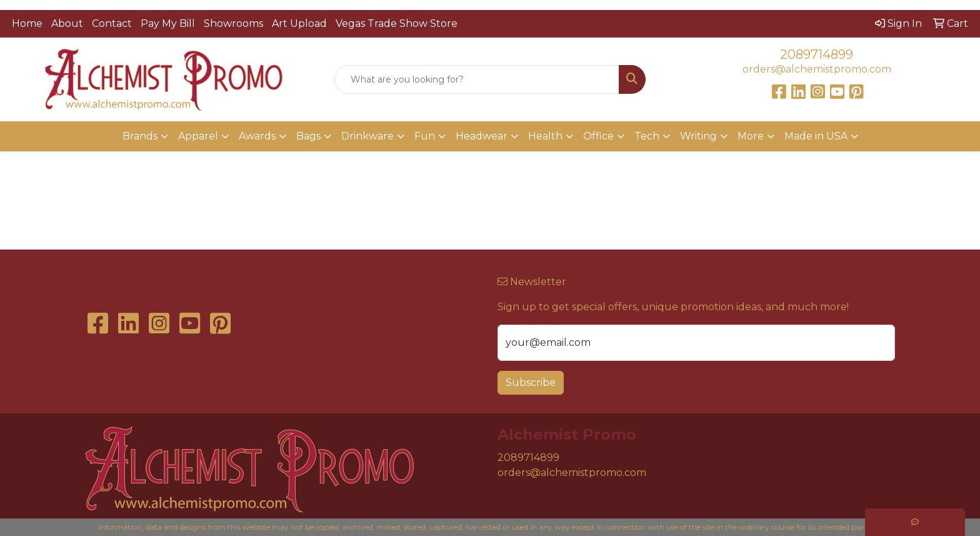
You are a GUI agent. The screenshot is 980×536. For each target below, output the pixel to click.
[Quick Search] (477, 79)
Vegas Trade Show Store (397, 23)
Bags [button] (308, 136)
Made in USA (816, 136)
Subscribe (531, 382)
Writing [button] (698, 136)
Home (27, 23)
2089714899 (817, 54)
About (67, 23)
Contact (112, 23)
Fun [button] (425, 136)
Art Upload (299, 23)
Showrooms (233, 23)
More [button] (751, 136)
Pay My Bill (168, 23)
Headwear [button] (482, 136)
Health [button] (545, 136)
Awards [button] (257, 136)
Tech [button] (647, 136)
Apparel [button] (198, 136)
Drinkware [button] (367, 136)
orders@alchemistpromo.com (817, 69)
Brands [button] (140, 136)
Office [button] (598, 136)
